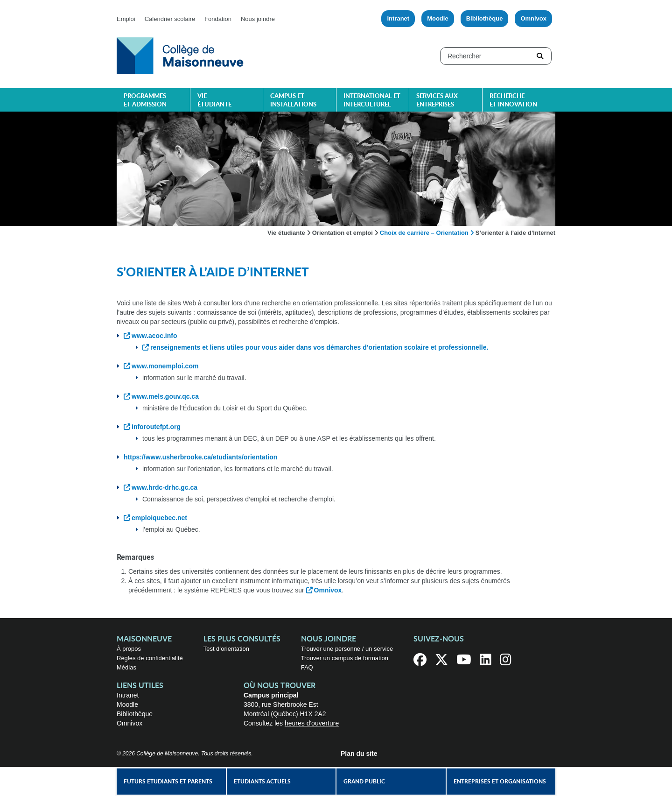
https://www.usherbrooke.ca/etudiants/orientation (200, 457)
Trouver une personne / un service (347, 649)
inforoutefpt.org (156, 427)
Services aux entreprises (437, 101)
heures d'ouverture (312, 723)
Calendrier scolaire (170, 19)
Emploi (126, 19)
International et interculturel (372, 101)
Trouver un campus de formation (345, 658)
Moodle (438, 18)
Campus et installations (293, 101)
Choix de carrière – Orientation (424, 233)
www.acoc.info (154, 336)
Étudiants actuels (262, 782)
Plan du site (359, 754)
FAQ (307, 667)
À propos (129, 649)
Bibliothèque (485, 18)
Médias (126, 667)
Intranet (398, 18)
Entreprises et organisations (500, 782)
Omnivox (533, 18)
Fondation (218, 19)
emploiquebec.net (159, 518)
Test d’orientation (226, 649)
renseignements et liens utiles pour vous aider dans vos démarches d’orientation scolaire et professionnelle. (319, 347)
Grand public (364, 782)
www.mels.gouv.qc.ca (165, 396)
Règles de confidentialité (150, 658)
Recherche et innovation (513, 101)
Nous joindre (258, 19)
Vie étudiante (214, 101)
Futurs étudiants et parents (168, 782)
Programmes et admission (145, 101)
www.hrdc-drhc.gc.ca (164, 487)
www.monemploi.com (165, 366)
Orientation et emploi (343, 233)
